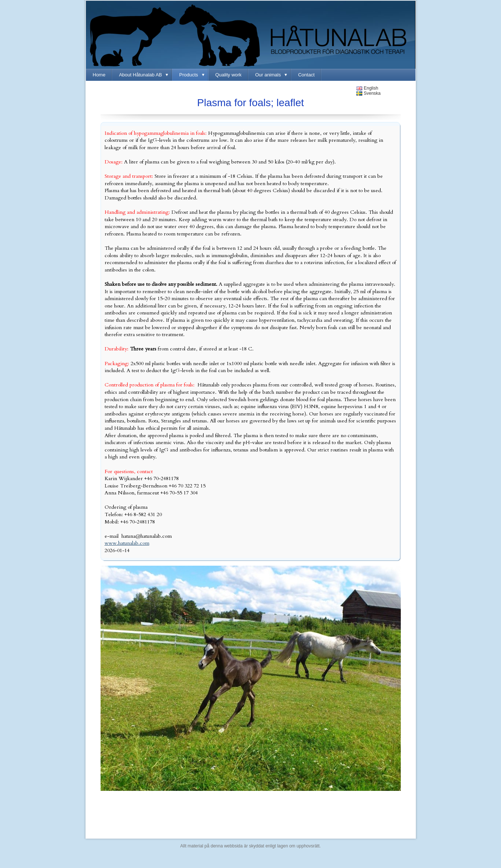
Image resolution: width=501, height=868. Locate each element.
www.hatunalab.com (127, 543)
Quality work (229, 75)
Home (99, 75)
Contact (306, 75)
